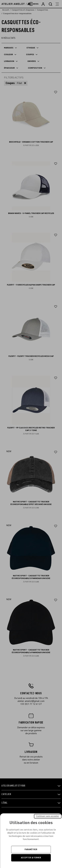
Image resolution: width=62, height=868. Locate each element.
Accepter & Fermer (31, 858)
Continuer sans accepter (48, 816)
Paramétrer (31, 849)
